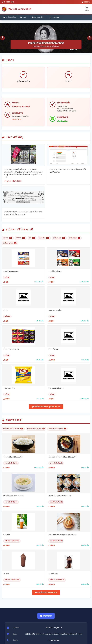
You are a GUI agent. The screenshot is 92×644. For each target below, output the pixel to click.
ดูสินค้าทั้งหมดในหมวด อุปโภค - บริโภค (46, 409)
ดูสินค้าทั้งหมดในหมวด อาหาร (46, 595)
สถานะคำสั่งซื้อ (39, 18)
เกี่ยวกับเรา (46, 618)
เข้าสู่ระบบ (55, 18)
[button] (2, 40)
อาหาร (25, 18)
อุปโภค (8, 240)
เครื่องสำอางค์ (10, 245)
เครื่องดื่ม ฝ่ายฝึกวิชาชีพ (13, 431)
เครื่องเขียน (75, 240)
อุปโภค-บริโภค (10, 18)
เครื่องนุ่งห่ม (59, 240)
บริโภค (21, 240)
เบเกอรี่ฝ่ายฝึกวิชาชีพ (36, 431)
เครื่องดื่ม (44, 240)
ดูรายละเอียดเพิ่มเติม (13, 183)
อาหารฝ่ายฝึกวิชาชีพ (57, 431)
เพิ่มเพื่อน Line (63, 123)
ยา (32, 240)
